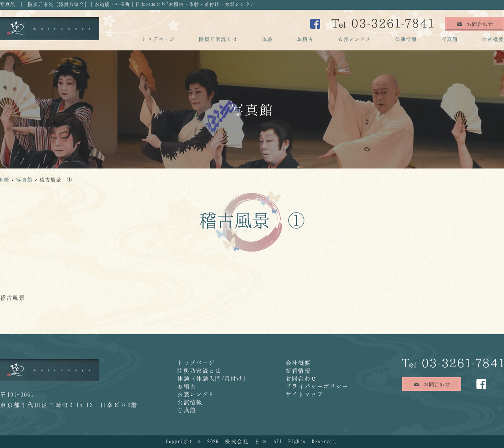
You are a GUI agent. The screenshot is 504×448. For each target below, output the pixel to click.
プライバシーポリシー (317, 386)
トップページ (158, 39)
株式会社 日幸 (246, 441)
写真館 (450, 39)
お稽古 (305, 39)
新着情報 (298, 370)
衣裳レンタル (354, 39)
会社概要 (493, 39)
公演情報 (406, 39)
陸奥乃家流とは (218, 39)
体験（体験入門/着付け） (213, 378)
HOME (5, 180)
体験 (267, 39)
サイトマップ (304, 394)
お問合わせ (301, 378)
